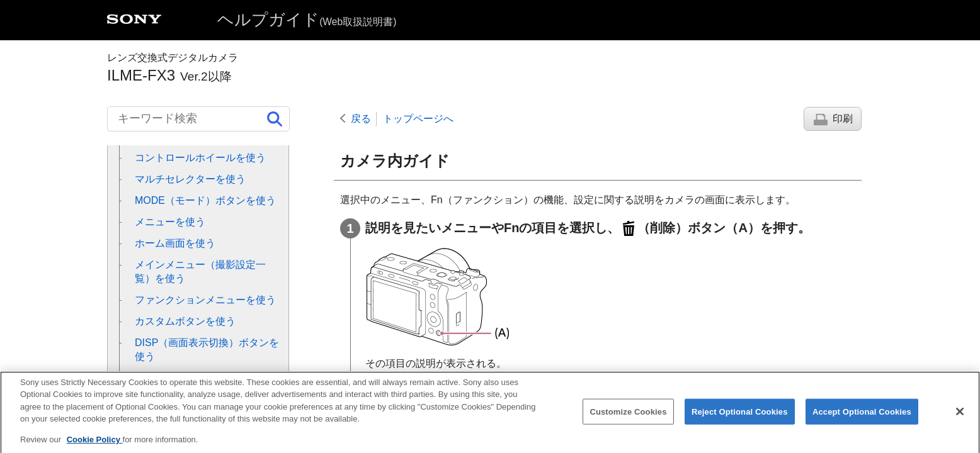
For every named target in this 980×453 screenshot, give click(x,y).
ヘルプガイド (307, 20)
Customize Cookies (628, 420)
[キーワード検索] (198, 119)
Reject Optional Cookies (740, 420)
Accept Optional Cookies (862, 420)
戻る (361, 119)
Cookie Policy (95, 448)
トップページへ (418, 119)
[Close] (960, 420)
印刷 (843, 119)
